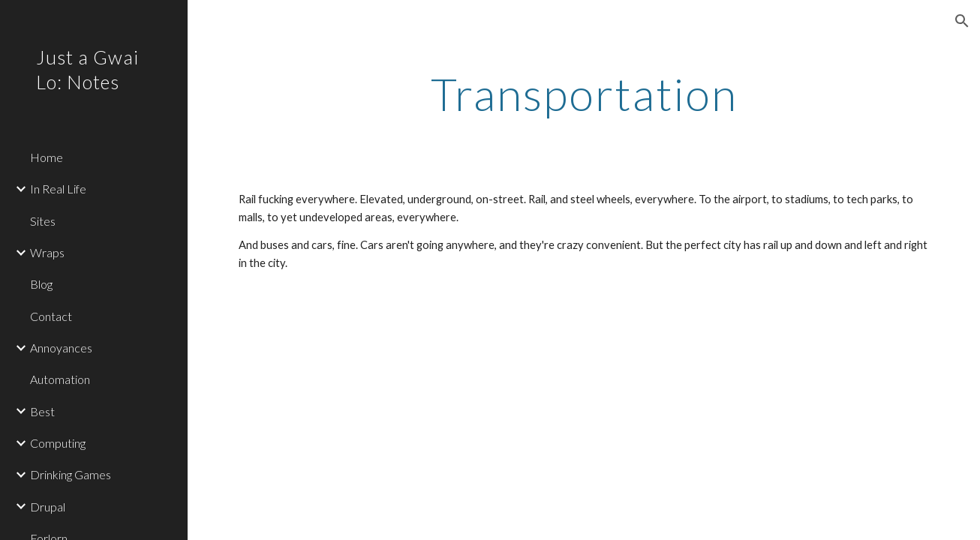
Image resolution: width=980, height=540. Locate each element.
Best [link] (42, 411)
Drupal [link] (48, 507)
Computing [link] (58, 443)
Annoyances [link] (61, 348)
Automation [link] (60, 379)
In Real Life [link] (58, 189)
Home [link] (47, 157)
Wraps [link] (47, 252)
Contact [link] (51, 316)
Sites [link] (43, 221)
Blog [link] (41, 284)
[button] (962, 21)
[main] (584, 94)
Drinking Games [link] (71, 474)
